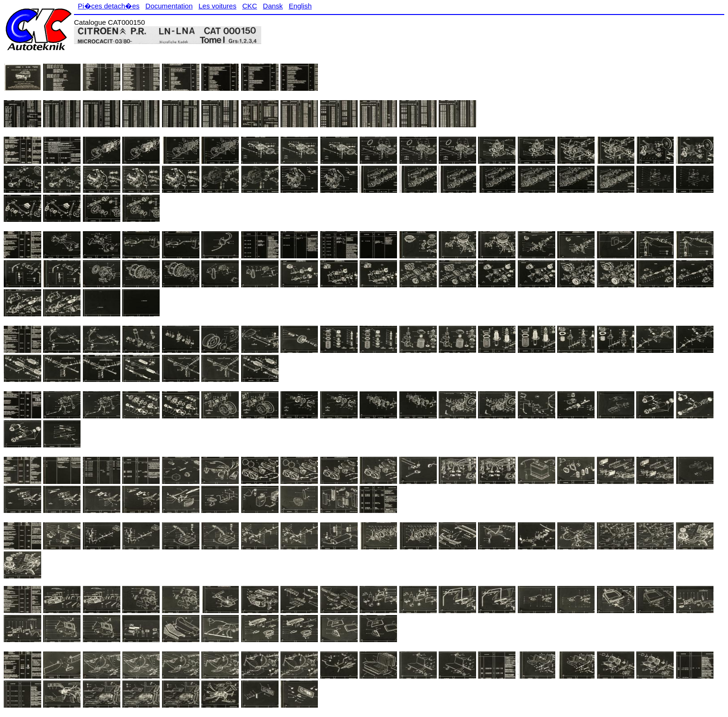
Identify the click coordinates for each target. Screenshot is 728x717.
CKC (250, 6)
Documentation (169, 6)
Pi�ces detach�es (109, 6)
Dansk (273, 6)
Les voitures (217, 6)
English (300, 6)
